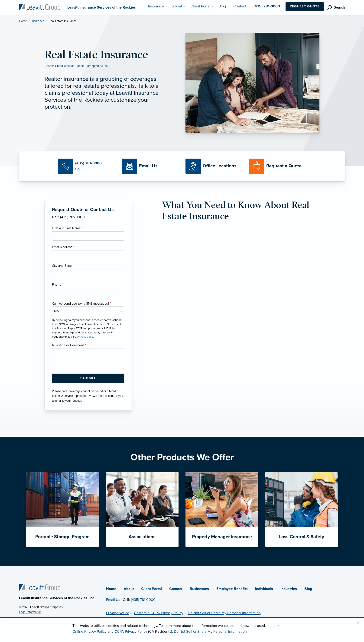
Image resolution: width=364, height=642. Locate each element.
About (129, 589)
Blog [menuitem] (222, 6)
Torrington (92, 66)
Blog (308, 589)
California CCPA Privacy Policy (159, 613)
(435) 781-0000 (143, 600)
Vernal (104, 66)
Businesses (199, 589)
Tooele (80, 66)
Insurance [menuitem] (156, 6)
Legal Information (30, 612)
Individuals (264, 589)
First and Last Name (67, 228)
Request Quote (305, 6)
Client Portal (151, 589)
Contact (176, 589)
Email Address (63, 247)
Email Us (113, 600)
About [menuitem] (177, 6)
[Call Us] (86, 166)
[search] (336, 8)
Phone (58, 285)
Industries (289, 589)
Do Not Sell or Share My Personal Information (224, 613)
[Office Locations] (214, 166)
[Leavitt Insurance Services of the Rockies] (40, 7)
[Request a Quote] (277, 166)
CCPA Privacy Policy (131, 632)
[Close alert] (358, 623)
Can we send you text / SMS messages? (82, 304)
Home (23, 21)
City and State (63, 266)
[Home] (40, 588)
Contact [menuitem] (240, 6)
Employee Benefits (232, 589)
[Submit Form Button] (88, 378)
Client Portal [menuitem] (200, 6)
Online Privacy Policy (89, 632)
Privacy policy (86, 337)
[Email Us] (148, 166)
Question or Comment (69, 345)
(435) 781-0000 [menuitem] (267, 6)
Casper (49, 66)
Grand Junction (65, 66)
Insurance (38, 21)
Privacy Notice (118, 613)
